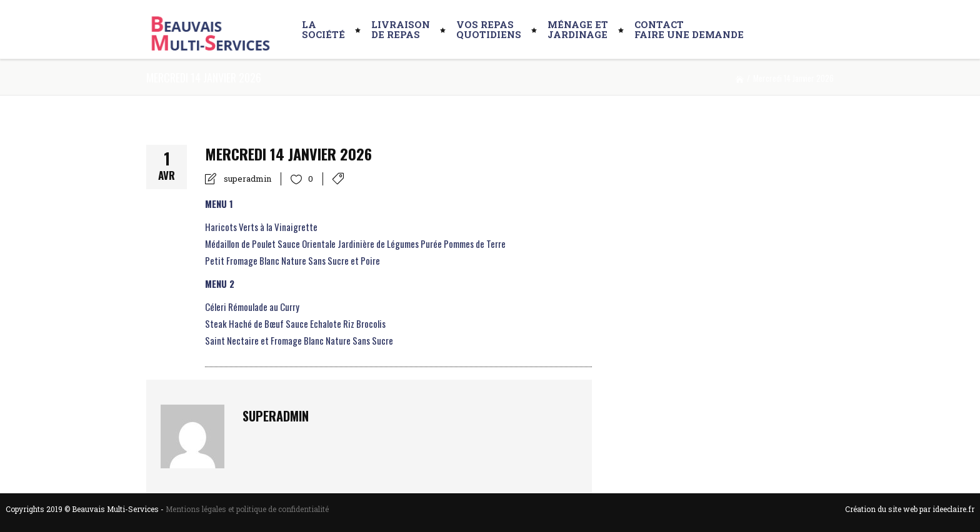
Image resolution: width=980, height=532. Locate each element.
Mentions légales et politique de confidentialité (247, 509)
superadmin (247, 179)
